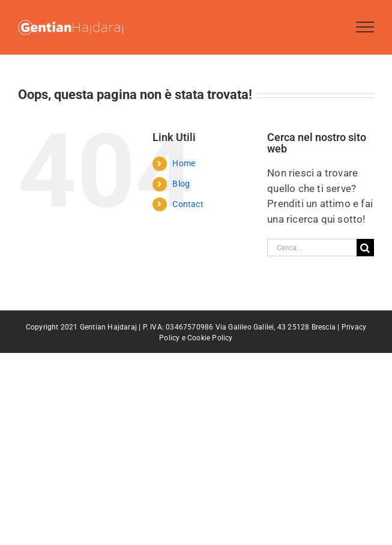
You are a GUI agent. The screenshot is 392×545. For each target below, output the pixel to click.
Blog (181, 184)
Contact (188, 204)
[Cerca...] (312, 248)
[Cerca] (365, 248)
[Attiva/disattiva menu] (365, 27)
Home (184, 163)
